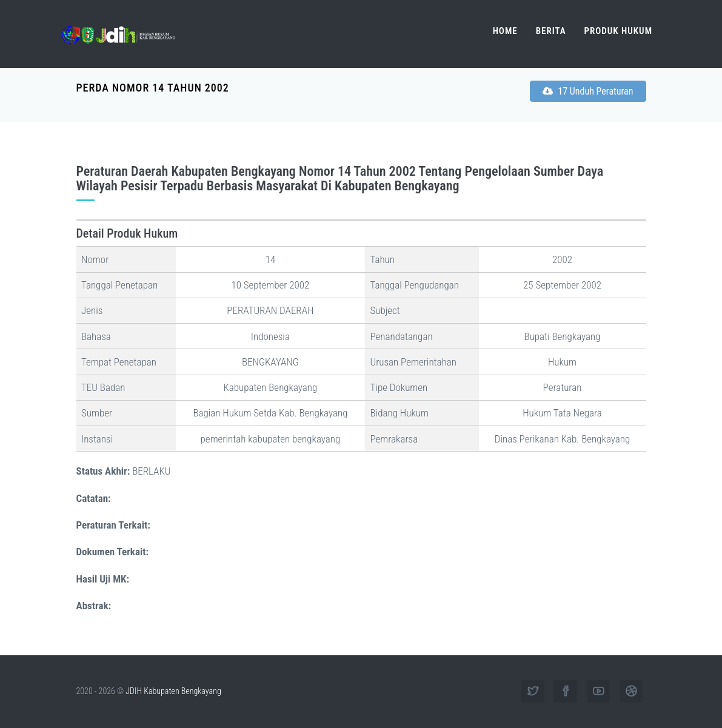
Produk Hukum (618, 31)
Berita (551, 31)
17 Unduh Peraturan (588, 91)
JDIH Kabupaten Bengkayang (173, 691)
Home (505, 31)
